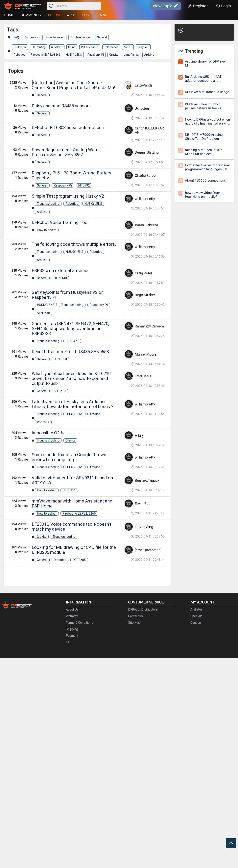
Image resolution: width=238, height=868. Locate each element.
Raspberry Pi (96, 55)
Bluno (72, 47)
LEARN (101, 15)
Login (223, 6)
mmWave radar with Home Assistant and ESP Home (72, 503)
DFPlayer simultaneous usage (207, 92)
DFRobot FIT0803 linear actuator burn (69, 128)
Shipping (72, 629)
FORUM (54, 15)
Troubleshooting (81, 37)
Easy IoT (143, 47)
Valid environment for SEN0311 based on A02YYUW (72, 480)
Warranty (72, 616)
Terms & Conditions (79, 623)
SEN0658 (60, 359)
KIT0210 (60, 391)
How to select (56, 37)
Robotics (20, 55)
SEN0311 (69, 490)
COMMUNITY (31, 15)
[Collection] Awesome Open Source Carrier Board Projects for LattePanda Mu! (73, 85)
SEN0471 (72, 341)
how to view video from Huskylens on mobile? (203, 195)
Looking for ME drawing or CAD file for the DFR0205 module (74, 550)
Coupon (196, 623)
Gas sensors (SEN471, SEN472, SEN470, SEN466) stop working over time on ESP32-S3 (70, 329)
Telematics (111, 47)
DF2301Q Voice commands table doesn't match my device (71, 527)
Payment (72, 636)
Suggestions (33, 37)
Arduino (149, 55)
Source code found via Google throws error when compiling (69, 457)
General (102, 37)
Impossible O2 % (48, 433)
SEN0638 (43, 313)
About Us (72, 610)
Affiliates (197, 610)
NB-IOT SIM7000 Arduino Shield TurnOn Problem (204, 137)
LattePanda (131, 55)
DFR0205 (79, 560)
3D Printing (39, 47)
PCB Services (90, 47)
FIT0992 (84, 185)
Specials (196, 616)
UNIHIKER (20, 47)
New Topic (166, 6)
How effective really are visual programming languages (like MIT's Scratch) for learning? (207, 169)
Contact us (135, 616)
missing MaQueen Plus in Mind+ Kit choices (204, 152)
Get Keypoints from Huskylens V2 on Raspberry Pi (68, 295)
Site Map (134, 623)
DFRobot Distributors (143, 610)
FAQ (16, 37)
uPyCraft (57, 47)
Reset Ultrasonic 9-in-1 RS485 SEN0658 (70, 352)
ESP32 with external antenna (60, 271)
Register (198, 6)
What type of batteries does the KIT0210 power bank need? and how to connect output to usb (71, 378)
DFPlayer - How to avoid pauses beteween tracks (203, 106)
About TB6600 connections (205, 180)
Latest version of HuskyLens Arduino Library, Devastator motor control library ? (73, 404)
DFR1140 (60, 278)
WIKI (70, 15)
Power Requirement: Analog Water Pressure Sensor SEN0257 (66, 152)
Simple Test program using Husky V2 (68, 196)
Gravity (114, 55)
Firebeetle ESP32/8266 (46, 55)
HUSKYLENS (74, 55)
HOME (9, 15)
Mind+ (128, 47)
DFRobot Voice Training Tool (60, 222)
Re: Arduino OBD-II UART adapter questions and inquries (203, 81)
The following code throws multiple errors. (74, 244)
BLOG (85, 15)
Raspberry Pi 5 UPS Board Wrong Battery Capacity (71, 175)
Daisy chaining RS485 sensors (61, 106)
